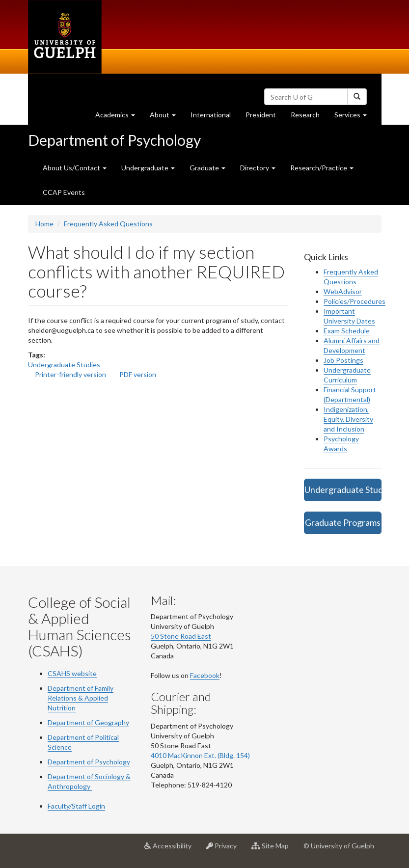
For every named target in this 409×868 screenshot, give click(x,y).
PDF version (138, 374)
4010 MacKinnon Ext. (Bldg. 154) (200, 755)
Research (309, 117)
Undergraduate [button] (148, 168)
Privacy (225, 849)
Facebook (205, 675)
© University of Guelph (339, 846)
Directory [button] (258, 168)
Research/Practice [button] (322, 168)
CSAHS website (72, 673)
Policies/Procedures (354, 301)
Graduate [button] (207, 168)
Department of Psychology (114, 140)
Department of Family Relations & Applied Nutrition (81, 698)
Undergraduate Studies (64, 365)
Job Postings (343, 360)
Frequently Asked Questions (108, 224)
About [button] (166, 117)
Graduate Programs (343, 522)
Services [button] (354, 117)
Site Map (274, 849)
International (211, 115)
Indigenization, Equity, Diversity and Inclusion (348, 419)
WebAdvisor (343, 291)
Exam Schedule (347, 331)
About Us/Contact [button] (75, 168)
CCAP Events (64, 192)
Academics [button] (119, 117)
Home (44, 224)
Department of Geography (88, 722)
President (261, 115)
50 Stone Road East (181, 636)
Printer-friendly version (70, 374)
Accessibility (172, 849)
